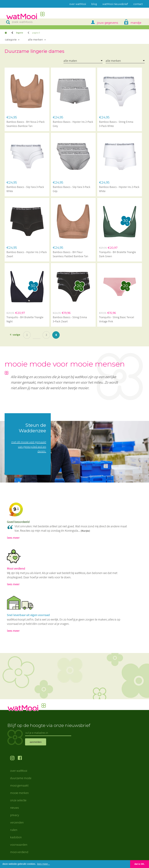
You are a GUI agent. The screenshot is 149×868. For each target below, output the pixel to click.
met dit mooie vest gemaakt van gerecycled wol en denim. (29, 447)
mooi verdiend (19, 852)
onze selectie (18, 800)
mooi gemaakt (19, 785)
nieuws (15, 808)
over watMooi (19, 771)
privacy (15, 815)
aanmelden (36, 742)
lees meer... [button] (44, 864)
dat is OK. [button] (140, 864)
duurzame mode (21, 778)
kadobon (16, 837)
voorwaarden (19, 845)
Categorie (11, 40)
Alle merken (35, 40)
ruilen (14, 830)
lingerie (20, 33)
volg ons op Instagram (14, 758)
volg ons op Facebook (22, 758)
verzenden (17, 822)
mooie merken (19, 793)
